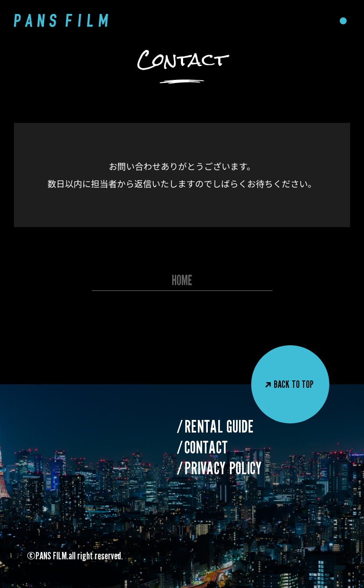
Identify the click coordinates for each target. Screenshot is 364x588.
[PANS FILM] (61, 20)
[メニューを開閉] (343, 21)
